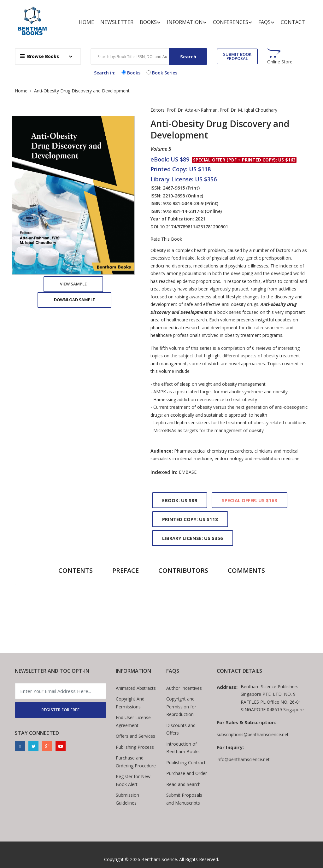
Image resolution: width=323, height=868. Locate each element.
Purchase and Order (187, 773)
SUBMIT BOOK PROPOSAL (237, 56)
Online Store (280, 62)
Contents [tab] (76, 570)
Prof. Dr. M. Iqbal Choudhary (248, 110)
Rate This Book (166, 239)
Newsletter (117, 22)
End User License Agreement (133, 721)
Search (188, 56)
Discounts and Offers (181, 729)
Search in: (105, 73)
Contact (293, 22)
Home (86, 22)
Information (187, 22)
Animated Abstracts (136, 688)
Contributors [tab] (183, 570)
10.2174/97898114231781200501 (194, 227)
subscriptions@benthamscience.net (253, 734)
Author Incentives (184, 688)
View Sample (73, 284)
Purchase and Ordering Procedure (136, 762)
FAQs (266, 22)
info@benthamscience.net (243, 759)
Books (150, 22)
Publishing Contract (186, 762)
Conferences (232, 22)
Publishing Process (135, 747)
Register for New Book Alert (133, 780)
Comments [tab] (246, 570)
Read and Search (183, 784)
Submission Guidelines (127, 799)
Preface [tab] (126, 570)
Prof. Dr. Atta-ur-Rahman (192, 110)
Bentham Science (159, 859)
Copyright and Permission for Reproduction (181, 707)
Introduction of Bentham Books (183, 748)
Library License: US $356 (193, 538)
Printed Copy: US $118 (190, 519)
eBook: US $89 (180, 500)
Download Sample (74, 300)
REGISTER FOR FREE (60, 710)
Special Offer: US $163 (250, 500)
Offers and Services (135, 736)
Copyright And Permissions (130, 703)
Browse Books (40, 56)
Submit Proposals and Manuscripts (184, 799)
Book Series (161, 73)
